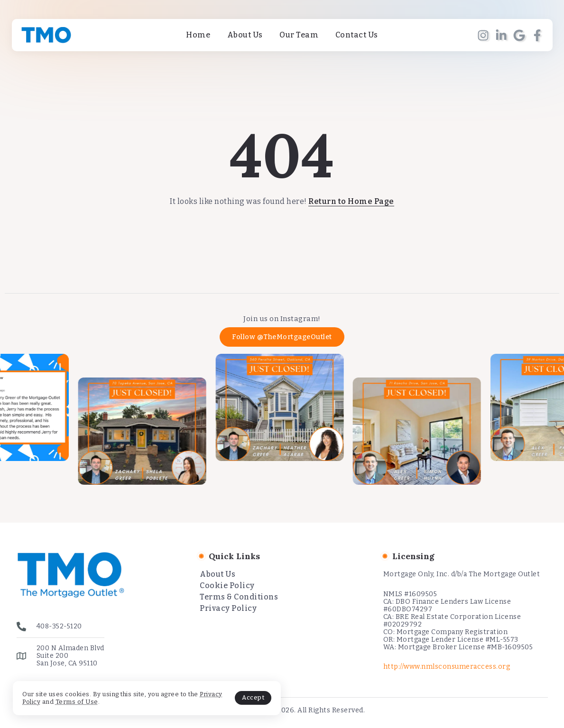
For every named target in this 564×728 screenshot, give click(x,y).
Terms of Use (102, 700)
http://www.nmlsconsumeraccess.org (447, 667)
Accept (224, 696)
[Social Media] (483, 35)
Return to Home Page (351, 201)
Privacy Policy (45, 700)
